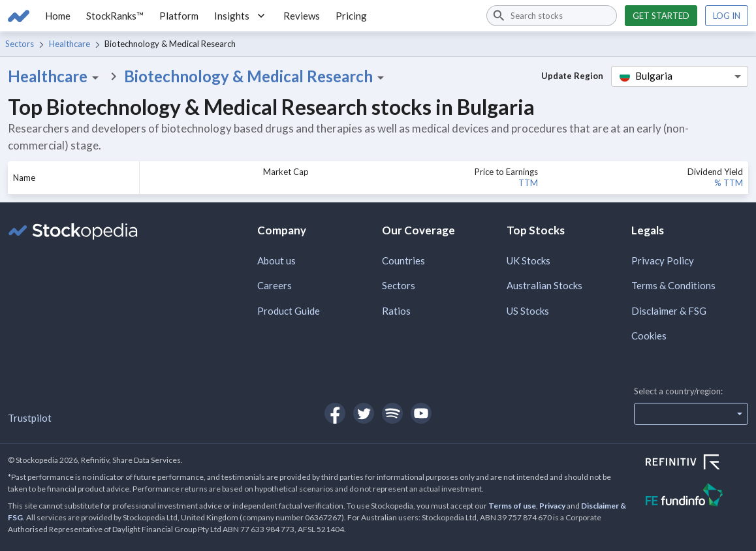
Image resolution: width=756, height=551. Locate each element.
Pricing (351, 16)
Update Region (572, 76)
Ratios (396, 311)
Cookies (649, 336)
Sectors (20, 44)
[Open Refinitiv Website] (697, 464)
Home (58, 16)
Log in (727, 16)
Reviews (302, 16)
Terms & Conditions (673, 285)
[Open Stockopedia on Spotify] (392, 413)
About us (276, 260)
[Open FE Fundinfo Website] (697, 496)
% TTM (729, 183)
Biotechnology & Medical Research (256, 76)
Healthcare (70, 44)
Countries (403, 260)
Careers (275, 285)
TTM (528, 183)
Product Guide (289, 311)
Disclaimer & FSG (669, 311)
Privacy (552, 506)
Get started (661, 16)
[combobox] (552, 16)
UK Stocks (528, 260)
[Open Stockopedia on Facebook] (335, 413)
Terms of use (512, 506)
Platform (179, 16)
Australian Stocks (544, 285)
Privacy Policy (663, 260)
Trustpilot (30, 418)
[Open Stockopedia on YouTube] (421, 413)
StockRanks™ (115, 16)
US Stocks (528, 311)
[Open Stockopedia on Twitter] (364, 413)
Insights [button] (241, 16)
